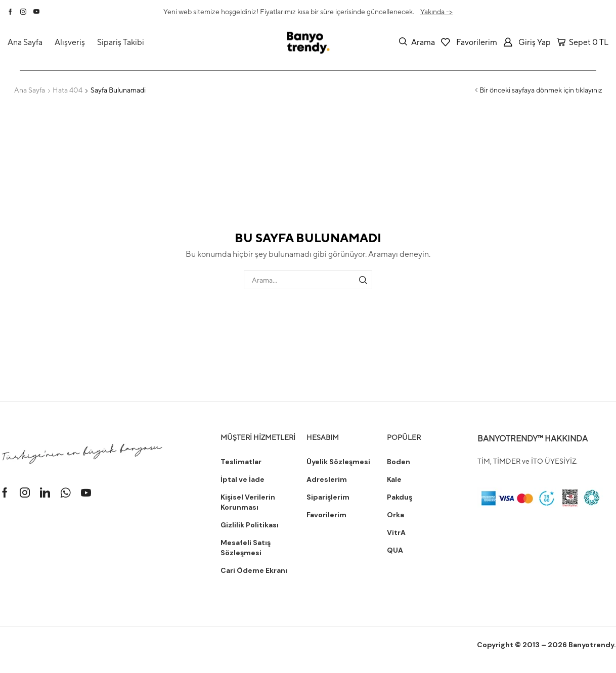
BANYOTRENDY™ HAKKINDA (533, 439)
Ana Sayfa (30, 90)
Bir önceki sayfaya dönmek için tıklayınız (541, 90)
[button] (417, 42)
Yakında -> (436, 12)
